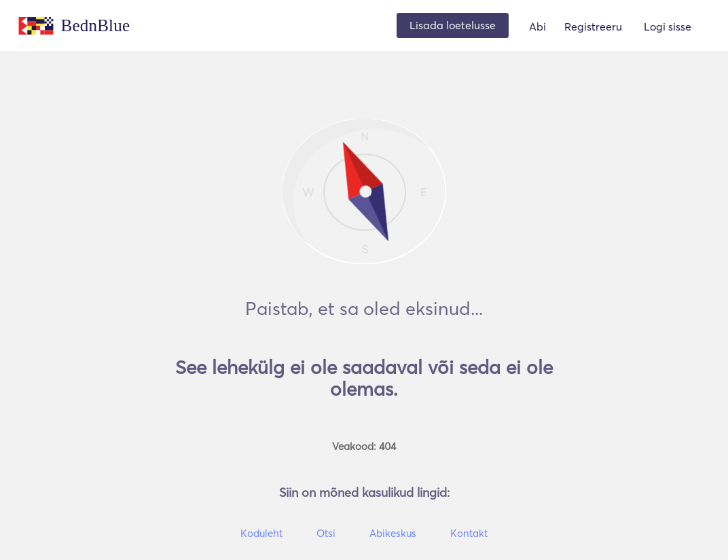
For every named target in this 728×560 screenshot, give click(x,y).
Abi (538, 26)
